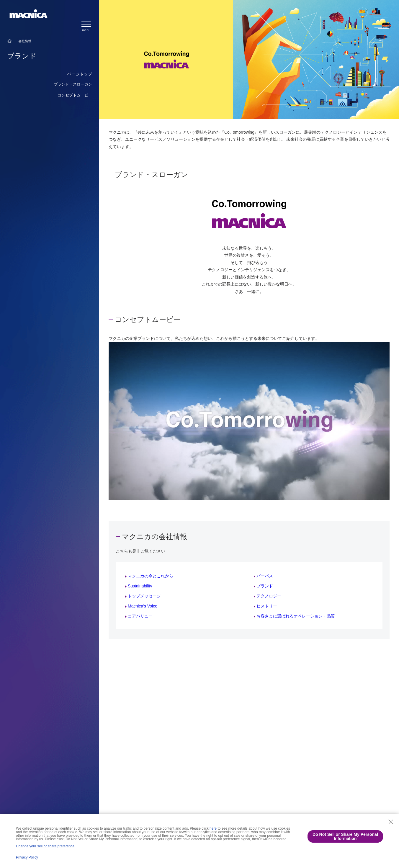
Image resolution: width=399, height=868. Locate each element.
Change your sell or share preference (45, 846)
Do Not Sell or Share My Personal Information (345, 836)
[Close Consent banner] (391, 822)
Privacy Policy (27, 857)
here (213, 828)
